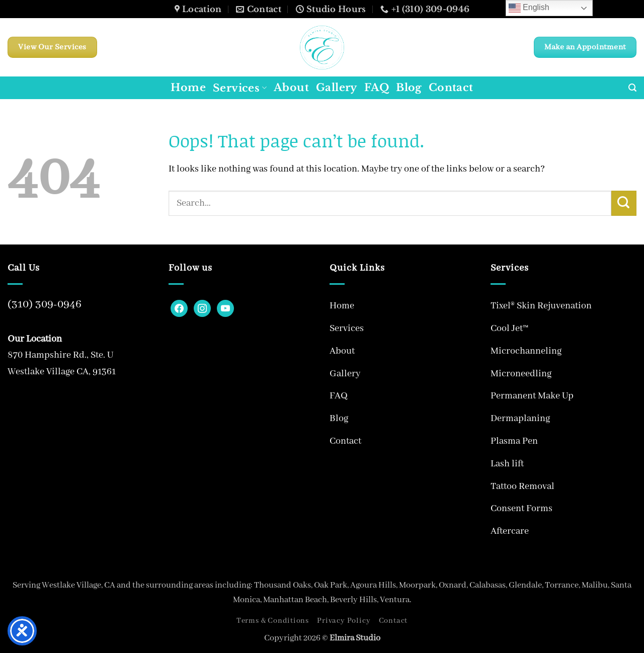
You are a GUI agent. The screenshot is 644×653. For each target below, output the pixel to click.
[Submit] (624, 203)
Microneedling (521, 374)
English (529, 8)
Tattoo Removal (522, 486)
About (291, 88)
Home (188, 88)
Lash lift (507, 464)
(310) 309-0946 (45, 304)
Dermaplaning (520, 419)
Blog (409, 88)
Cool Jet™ (509, 329)
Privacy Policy (344, 621)
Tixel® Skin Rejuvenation (541, 306)
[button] (632, 88)
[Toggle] (469, 329)
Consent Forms (521, 509)
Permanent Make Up (532, 396)
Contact (451, 88)
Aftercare (510, 531)
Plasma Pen (514, 441)
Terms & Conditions (273, 621)
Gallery (337, 88)
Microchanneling (526, 351)
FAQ (377, 88)
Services (240, 88)
